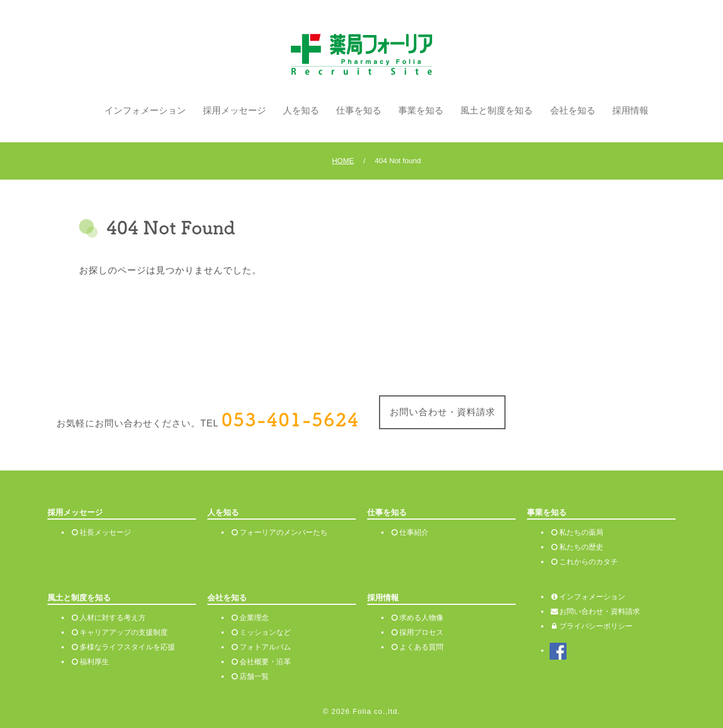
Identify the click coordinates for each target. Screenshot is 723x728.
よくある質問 (421, 647)
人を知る (301, 110)
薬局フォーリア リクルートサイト (361, 55)
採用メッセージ (234, 110)
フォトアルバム (265, 647)
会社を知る (573, 110)
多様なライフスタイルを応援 (127, 647)
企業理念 (254, 618)
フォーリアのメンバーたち (284, 532)
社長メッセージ (105, 532)
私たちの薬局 (581, 532)
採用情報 (630, 110)
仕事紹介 (414, 532)
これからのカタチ (589, 562)
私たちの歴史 (581, 547)
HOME (343, 161)
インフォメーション (145, 110)
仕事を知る (359, 110)
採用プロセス (421, 632)
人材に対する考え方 (113, 618)
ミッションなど (265, 632)
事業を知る (421, 110)
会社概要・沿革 (265, 662)
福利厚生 (94, 662)
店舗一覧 (254, 676)
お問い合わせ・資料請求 (443, 412)
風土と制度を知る (496, 110)
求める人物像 (421, 618)
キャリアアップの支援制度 (124, 632)
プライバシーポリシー (591, 626)
